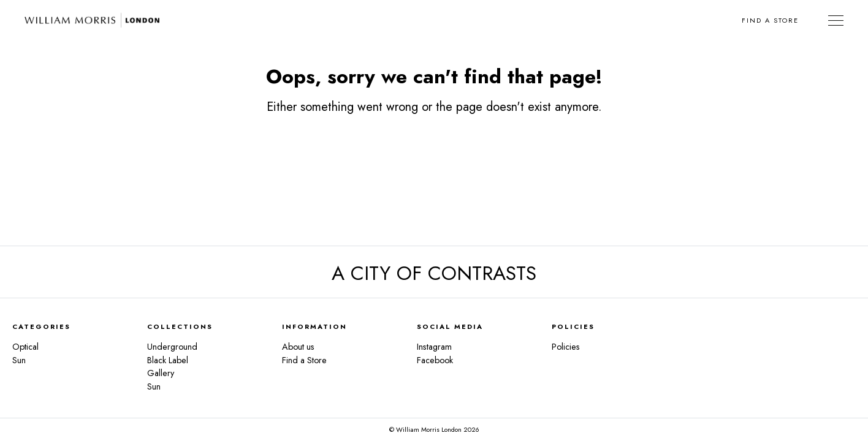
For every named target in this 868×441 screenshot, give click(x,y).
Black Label (168, 360)
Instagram (434, 347)
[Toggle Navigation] (836, 20)
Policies (566, 347)
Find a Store (770, 20)
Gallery (161, 373)
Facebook (435, 360)
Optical (25, 347)
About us (298, 347)
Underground (172, 347)
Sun (19, 360)
